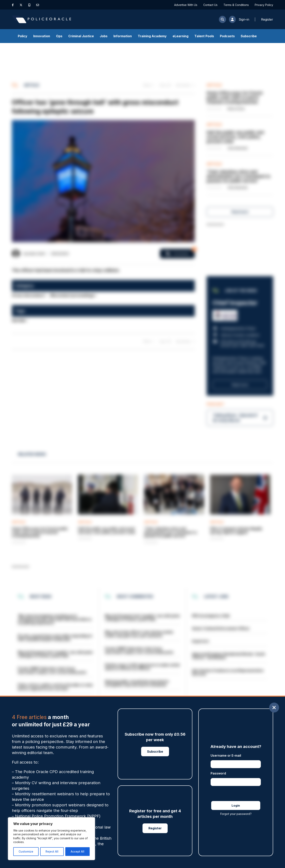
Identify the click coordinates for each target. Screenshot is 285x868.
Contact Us (210, 5)
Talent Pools (204, 36)
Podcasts (227, 36)
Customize (26, 851)
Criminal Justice (81, 36)
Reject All (52, 851)
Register (155, 828)
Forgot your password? (236, 814)
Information (123, 36)
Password (218, 773)
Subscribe (249, 36)
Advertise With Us (186, 5)
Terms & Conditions (236, 5)
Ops (59, 36)
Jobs (104, 36)
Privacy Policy (264, 5)
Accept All (77, 851)
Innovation (42, 36)
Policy (23, 36)
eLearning (180, 36)
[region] (51, 839)
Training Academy (152, 36)
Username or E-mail (226, 755)
